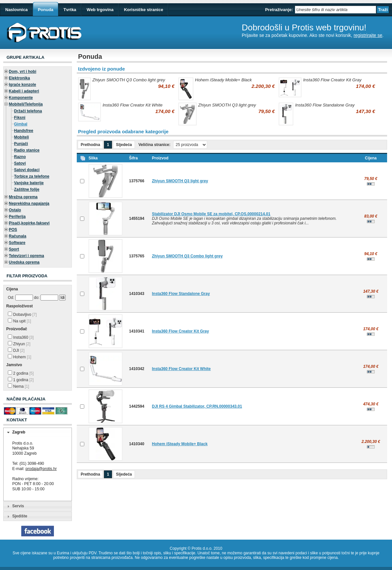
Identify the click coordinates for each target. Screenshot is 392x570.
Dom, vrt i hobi (23, 72)
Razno (20, 157)
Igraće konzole (22, 85)
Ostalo (15, 210)
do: (37, 298)
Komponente (21, 98)
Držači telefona (28, 111)
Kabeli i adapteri (24, 91)
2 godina (21, 373)
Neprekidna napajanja (29, 204)
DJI (16, 350)
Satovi (20, 163)
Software (17, 243)
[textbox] (335, 10)
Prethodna (90, 145)
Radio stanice (27, 150)
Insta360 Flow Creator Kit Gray (332, 80)
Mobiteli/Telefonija (26, 104)
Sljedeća (124, 145)
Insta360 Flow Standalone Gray (325, 105)
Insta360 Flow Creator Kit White (133, 105)
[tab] (38, 432)
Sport (14, 249)
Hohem (20, 357)
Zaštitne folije (27, 189)
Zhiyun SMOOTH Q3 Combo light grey (129, 80)
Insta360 (21, 337)
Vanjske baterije (29, 183)
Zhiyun (19, 344)
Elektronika (19, 78)
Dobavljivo (22, 315)
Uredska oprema (24, 262)
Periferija (17, 217)
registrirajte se (368, 35)
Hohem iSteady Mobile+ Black (223, 80)
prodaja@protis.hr (41, 469)
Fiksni (20, 118)
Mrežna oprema (23, 197)
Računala (17, 236)
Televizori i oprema (26, 256)
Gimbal (21, 124)
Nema (18, 386)
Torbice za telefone (32, 176)
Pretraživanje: (279, 10)
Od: (11, 298)
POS (13, 230)
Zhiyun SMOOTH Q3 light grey (227, 105)
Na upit (19, 321)
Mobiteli (21, 137)
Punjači (21, 144)
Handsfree (24, 131)
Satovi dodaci (27, 170)
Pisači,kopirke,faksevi (29, 223)
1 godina (21, 380)
